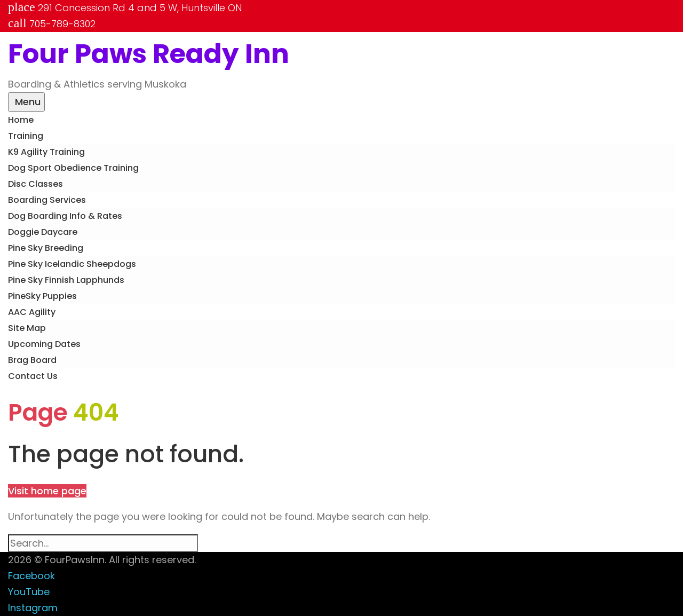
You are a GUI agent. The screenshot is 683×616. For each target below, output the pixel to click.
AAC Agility (32, 312)
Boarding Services (47, 200)
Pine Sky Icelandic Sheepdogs (72, 264)
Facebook (31, 576)
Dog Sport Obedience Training (73, 168)
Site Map (27, 328)
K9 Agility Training (46, 152)
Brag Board (32, 360)
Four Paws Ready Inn (149, 54)
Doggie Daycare (43, 232)
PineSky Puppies (42, 296)
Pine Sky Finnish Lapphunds (66, 280)
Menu (26, 102)
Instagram (33, 608)
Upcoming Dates (44, 344)
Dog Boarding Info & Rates (65, 216)
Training (26, 136)
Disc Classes (35, 184)
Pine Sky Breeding (46, 248)
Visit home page (47, 491)
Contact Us (33, 376)
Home (21, 120)
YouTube (29, 592)
